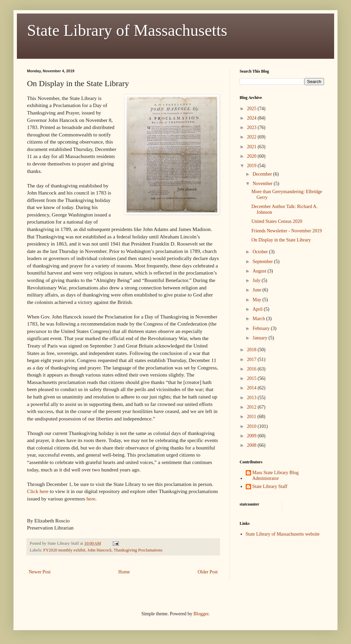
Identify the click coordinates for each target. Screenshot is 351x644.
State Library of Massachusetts (127, 30)
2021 (252, 147)
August (260, 271)
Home (124, 572)
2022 (252, 137)
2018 (252, 350)
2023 (252, 127)
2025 (252, 109)
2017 (252, 359)
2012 (252, 407)
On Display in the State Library (281, 240)
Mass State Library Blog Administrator (276, 475)
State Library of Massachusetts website (283, 534)
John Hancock (100, 550)
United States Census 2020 (277, 221)
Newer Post (40, 572)
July (257, 280)
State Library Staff (270, 486)
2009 (252, 436)
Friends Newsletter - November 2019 (287, 231)
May (257, 300)
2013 (252, 398)
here (91, 499)
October (261, 252)
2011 (252, 417)
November (263, 184)
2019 (252, 166)
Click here (38, 491)
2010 (252, 426)
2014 (252, 388)
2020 (252, 156)
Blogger (201, 614)
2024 (252, 118)
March (259, 319)
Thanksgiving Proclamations (138, 550)
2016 (252, 369)
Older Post (208, 572)
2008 (252, 445)
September (263, 262)
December (263, 174)
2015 (252, 378)
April (258, 309)
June (257, 290)
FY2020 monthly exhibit (64, 550)
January (260, 338)
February (262, 328)
